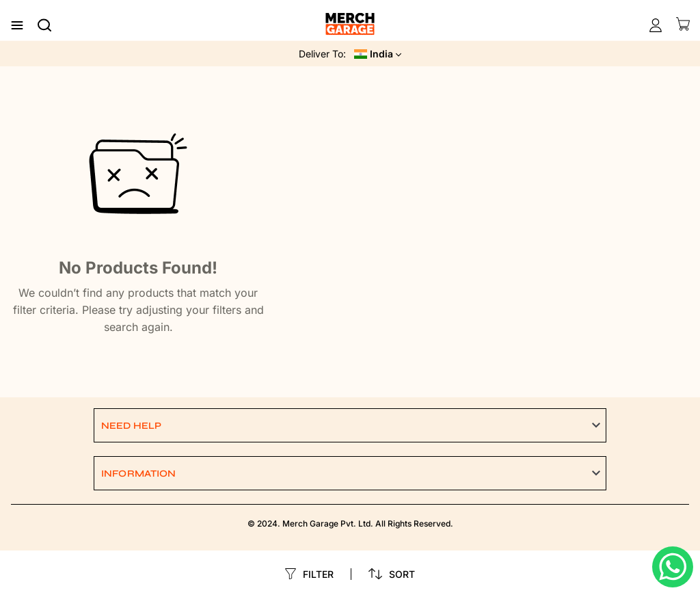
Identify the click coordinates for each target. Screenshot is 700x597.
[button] (350, 425)
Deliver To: (322, 54)
